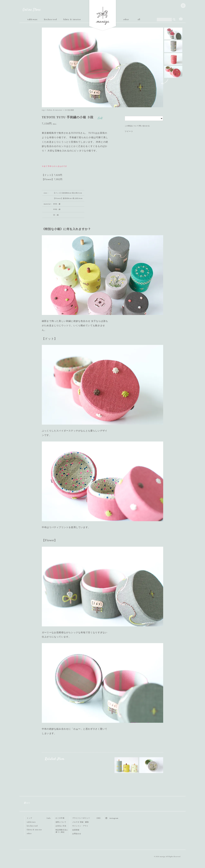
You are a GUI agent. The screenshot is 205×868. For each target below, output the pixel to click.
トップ (30, 818)
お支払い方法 (61, 826)
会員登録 (76, 830)
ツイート (129, 131)
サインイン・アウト (80, 826)
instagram (112, 818)
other (126, 19)
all (139, 19)
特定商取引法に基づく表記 (62, 831)
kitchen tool (51, 19)
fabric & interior (72, 19)
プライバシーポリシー (81, 818)
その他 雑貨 (69, 110)
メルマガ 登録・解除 (81, 822)
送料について (61, 822)
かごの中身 (60, 818)
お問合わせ (77, 834)
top (43, 110)
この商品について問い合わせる (137, 126)
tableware (33, 19)
